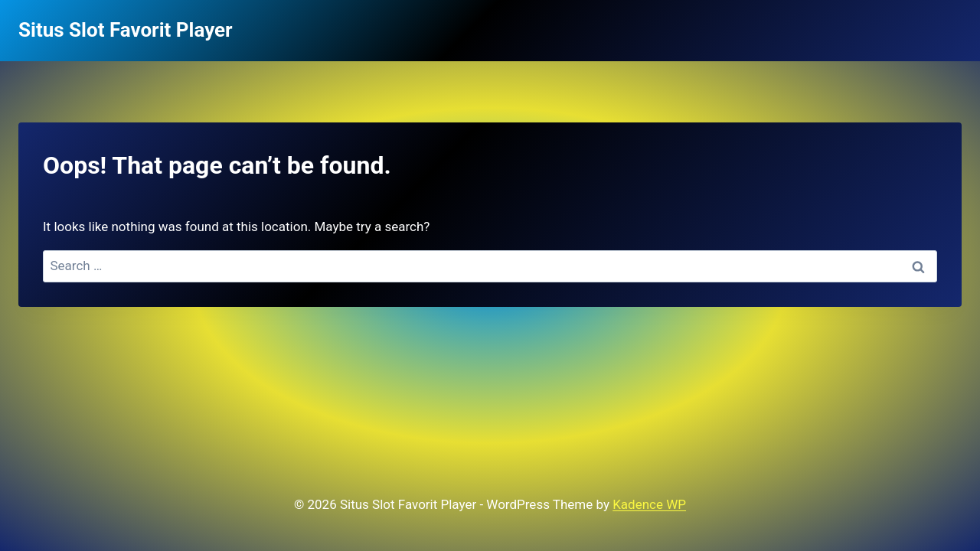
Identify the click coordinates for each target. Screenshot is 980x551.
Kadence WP (649, 504)
